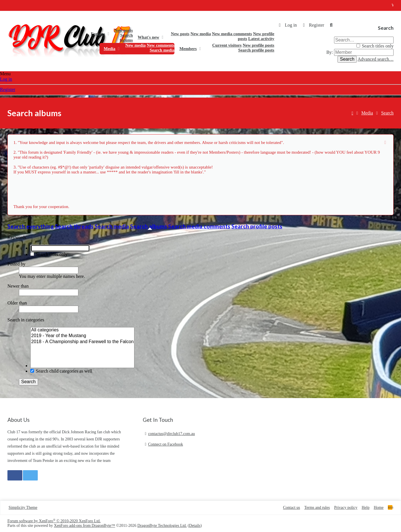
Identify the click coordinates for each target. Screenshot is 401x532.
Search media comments (199, 226)
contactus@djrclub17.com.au (172, 434)
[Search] (331, 25)
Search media (162, 50)
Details (195, 526)
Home (81, 37)
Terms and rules (317, 508)
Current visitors (227, 45)
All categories (82, 330)
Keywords (17, 237)
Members (188, 49)
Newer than (18, 286)
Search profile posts (256, 50)
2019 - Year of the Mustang (82, 336)
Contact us (291, 508)
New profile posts (258, 45)
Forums (98, 34)
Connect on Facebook (166, 444)
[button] (108, 34)
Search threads (74, 226)
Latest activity (261, 39)
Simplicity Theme (23, 508)
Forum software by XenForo (54, 521)
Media (110, 49)
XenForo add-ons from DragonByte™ (85, 526)
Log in (6, 79)
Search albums (149, 226)
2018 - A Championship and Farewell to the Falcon (82, 342)
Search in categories (26, 320)
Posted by (16, 264)
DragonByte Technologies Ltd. (162, 526)
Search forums (126, 38)
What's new (148, 37)
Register (8, 89)
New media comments (232, 34)
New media (201, 34)
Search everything (31, 226)
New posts (124, 30)
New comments (161, 45)
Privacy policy (346, 508)
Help (365, 508)
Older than (17, 303)
